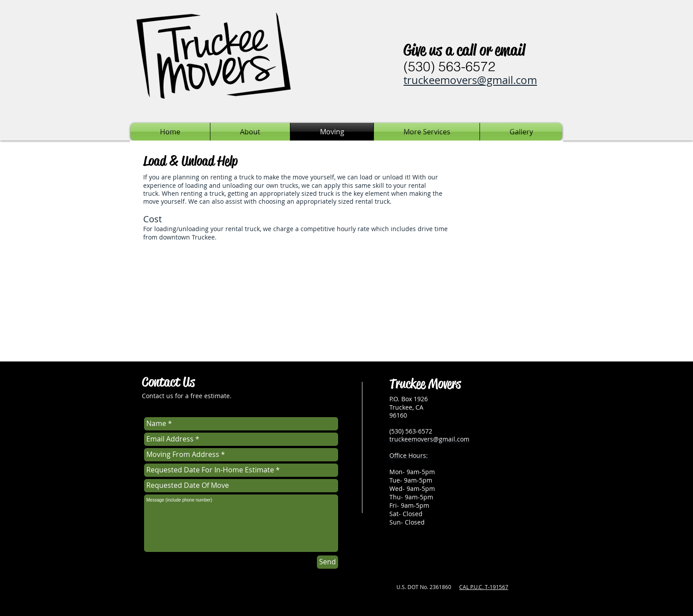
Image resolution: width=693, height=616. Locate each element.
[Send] (327, 562)
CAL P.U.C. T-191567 (484, 587)
